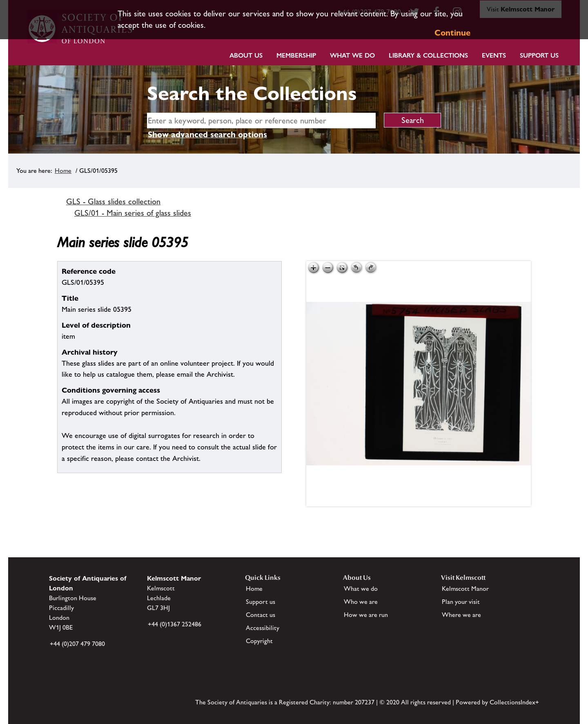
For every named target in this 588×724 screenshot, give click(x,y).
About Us (246, 55)
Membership (296, 55)
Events (494, 55)
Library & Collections (428, 55)
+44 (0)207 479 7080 (77, 644)
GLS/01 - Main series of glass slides (133, 213)
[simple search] (261, 121)
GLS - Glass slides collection (113, 201)
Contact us (261, 615)
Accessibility (263, 628)
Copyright (259, 641)
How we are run (366, 615)
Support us (261, 602)
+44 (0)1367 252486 (175, 624)
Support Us (539, 55)
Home (63, 171)
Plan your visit (461, 602)
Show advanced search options (207, 134)
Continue (452, 33)
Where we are (461, 615)
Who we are (361, 602)
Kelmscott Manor (465, 589)
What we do (352, 55)
